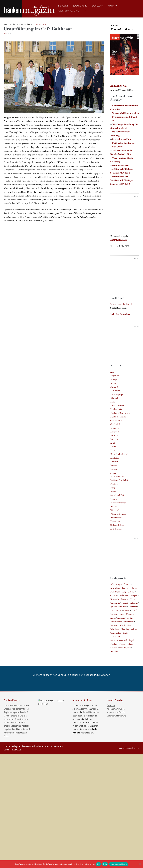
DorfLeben (98, 6)
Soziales (114, 512)
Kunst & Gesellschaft (119, 475)
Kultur (113, 467)
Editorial (114, 419)
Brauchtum (115, 411)
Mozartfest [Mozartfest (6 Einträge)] (129, 732)
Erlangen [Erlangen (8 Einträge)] (134, 706)
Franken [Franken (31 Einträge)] (124, 709)
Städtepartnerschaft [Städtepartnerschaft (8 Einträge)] (119, 750)
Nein (105, 864)
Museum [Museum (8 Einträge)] (114, 735)
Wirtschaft (115, 531)
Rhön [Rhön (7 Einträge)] (125, 743)
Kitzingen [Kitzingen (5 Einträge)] (133, 717)
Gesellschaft (115, 445)
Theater (114, 520)
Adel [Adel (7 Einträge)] (112, 694)
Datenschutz (10, 860)
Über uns (111, 816)
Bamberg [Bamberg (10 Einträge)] (126, 698)
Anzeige (114, 400)
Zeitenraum (115, 542)
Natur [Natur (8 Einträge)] (130, 735)
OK (98, 864)
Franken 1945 (116, 430)
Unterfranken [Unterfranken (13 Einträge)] (125, 758)
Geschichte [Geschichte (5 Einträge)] (115, 713)
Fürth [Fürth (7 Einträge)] (132, 709)
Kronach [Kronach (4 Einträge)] (130, 724)
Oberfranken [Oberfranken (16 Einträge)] (116, 743)
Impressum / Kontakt (116, 823)
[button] (85, 10)
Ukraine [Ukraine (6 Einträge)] (131, 754)
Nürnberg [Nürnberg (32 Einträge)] (115, 739)
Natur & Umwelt (118, 497)
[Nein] (140, 864)
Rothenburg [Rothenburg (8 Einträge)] (116, 747)
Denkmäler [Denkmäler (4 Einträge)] (123, 706)
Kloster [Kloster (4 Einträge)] (126, 721)
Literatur (114, 482)
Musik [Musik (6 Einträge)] (122, 735)
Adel (112, 393)
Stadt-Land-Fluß (117, 516)
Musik (113, 494)
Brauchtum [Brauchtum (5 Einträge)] (115, 702)
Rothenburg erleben (122, 139)
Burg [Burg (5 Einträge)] (124, 702)
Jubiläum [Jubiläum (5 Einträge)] (123, 717)
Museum (114, 490)
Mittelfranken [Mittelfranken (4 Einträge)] (116, 732)
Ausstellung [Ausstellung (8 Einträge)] (115, 698)
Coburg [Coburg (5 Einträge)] (131, 702)
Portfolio (114, 505)
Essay (113, 423)
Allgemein (115, 396)
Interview (114, 460)
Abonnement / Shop (69, 11)
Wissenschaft (116, 538)
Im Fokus (114, 456)
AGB (19, 860)
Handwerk (115, 452)
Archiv (113, 6)
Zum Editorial (118, 86)
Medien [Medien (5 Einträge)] (130, 728)
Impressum (56, 857)
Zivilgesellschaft (117, 546)
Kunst (113, 471)
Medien (114, 486)
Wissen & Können (118, 535)
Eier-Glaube (118, 147)
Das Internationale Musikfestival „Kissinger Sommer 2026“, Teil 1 (122, 169)
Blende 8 (114, 408)
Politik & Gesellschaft (120, 501)
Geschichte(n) (116, 441)
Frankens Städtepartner (120, 434)
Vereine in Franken (118, 523)
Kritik (113, 464)
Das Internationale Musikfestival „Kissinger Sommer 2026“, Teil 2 (122, 180)
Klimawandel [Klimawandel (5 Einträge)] (116, 721)
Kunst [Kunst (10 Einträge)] (113, 728)
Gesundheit (115, 449)
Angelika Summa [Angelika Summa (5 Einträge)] (123, 694)
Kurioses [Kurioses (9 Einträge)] (121, 728)
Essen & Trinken (117, 426)
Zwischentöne (80, 6)
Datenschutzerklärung (116, 826)
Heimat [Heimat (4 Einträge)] (125, 713)
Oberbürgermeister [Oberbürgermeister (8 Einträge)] (129, 739)
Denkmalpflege (117, 415)
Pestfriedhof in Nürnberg (124, 143)
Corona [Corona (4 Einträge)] (114, 706)
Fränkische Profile (118, 437)
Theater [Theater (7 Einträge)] (122, 754)
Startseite (63, 6)
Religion (114, 508)
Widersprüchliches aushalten (125, 113)
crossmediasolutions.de (128, 858)
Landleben (115, 479)
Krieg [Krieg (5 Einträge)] (122, 724)
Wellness (114, 527)
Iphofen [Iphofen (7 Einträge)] (114, 717)
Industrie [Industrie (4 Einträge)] (134, 713)
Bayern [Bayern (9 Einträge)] (135, 698)
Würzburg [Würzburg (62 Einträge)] (115, 762)
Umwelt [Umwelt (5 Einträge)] (114, 758)
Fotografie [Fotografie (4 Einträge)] (115, 709)
